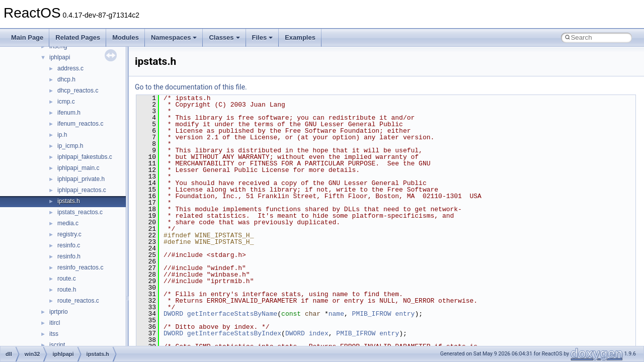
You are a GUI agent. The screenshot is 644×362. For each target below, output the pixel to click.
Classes (224, 37)
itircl (55, 323)
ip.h (62, 135)
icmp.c (66, 102)
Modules (126, 37)
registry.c (69, 234)
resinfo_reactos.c (80, 267)
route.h (67, 290)
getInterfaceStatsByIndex (234, 333)
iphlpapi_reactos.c (82, 190)
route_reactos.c (78, 301)
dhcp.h (66, 79)
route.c (67, 279)
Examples (300, 37)
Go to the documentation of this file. (191, 87)
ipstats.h (69, 201)
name (336, 314)
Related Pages (78, 37)
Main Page (27, 37)
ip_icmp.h (70, 146)
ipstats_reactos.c (80, 212)
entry (405, 314)
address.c (70, 68)
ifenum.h (69, 113)
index (319, 333)
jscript (57, 345)
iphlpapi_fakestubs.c (85, 157)
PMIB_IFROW (372, 314)
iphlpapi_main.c (78, 168)
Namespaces (174, 37)
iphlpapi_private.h (81, 179)
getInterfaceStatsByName (232, 314)
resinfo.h (69, 256)
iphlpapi (60, 57)
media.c (68, 223)
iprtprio (59, 312)
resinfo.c (69, 245)
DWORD (173, 314)
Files (263, 37)
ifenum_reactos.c (80, 124)
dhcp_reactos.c (78, 90)
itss (54, 334)
